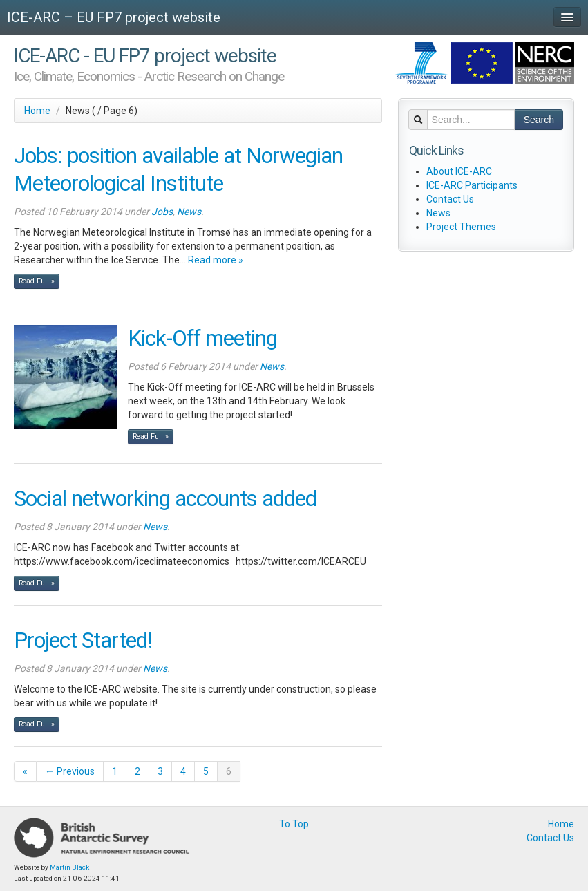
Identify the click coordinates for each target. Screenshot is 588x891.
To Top (294, 824)
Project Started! (83, 640)
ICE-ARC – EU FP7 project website (114, 17)
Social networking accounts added (165, 499)
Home (37, 111)
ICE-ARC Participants (472, 185)
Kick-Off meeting (202, 338)
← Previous (70, 771)
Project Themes (461, 227)
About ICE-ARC (459, 171)
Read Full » (37, 281)
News (189, 212)
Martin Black (69, 867)
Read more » (216, 260)
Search (539, 120)
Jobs (162, 212)
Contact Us (450, 199)
